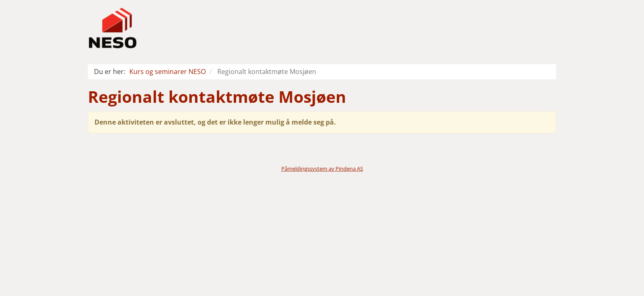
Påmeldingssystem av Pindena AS (322, 169)
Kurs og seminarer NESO (168, 72)
